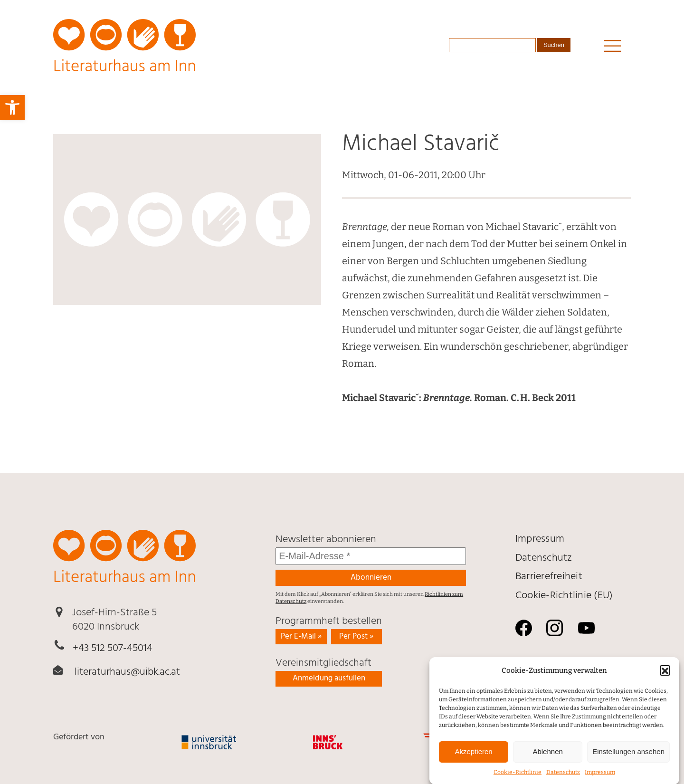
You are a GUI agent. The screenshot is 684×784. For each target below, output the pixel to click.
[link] (12, 107)
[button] (665, 677)
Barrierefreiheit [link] (549, 577)
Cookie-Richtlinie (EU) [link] (564, 596)
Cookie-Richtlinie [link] (518, 778)
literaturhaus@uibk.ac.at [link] (127, 672)
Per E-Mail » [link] (301, 636)
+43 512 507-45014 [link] (113, 648)
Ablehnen (547, 758)
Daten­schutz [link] (563, 778)
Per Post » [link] (356, 636)
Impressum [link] (600, 778)
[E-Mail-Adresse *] (371, 556)
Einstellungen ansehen (628, 758)
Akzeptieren (473, 758)
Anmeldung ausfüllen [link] (329, 678)
